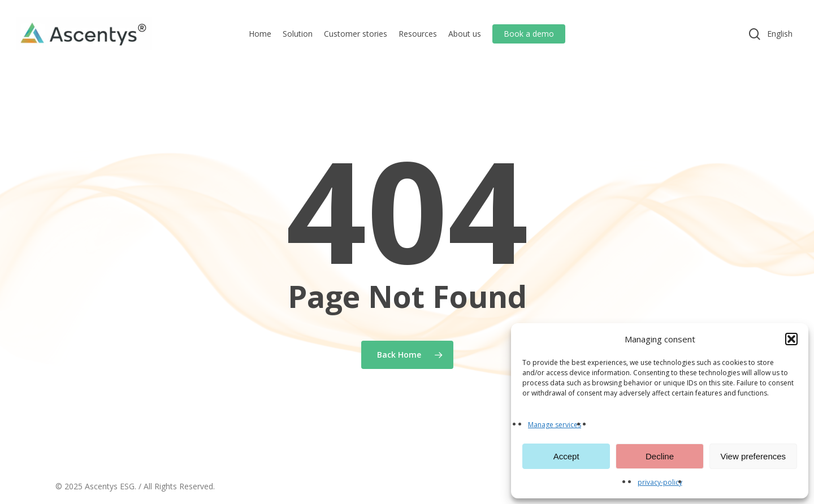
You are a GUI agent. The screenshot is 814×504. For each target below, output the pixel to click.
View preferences (754, 456)
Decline (660, 456)
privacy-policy (660, 482)
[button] (791, 339)
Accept (566, 456)
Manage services (555, 425)
